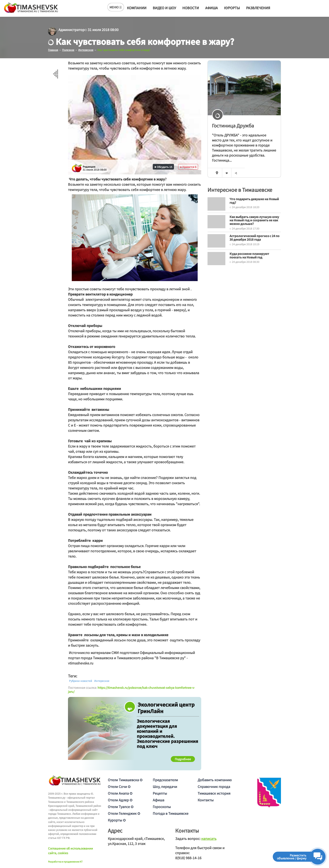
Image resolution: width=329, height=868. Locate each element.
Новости (191, 8)
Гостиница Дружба (233, 125)
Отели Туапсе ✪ (121, 807)
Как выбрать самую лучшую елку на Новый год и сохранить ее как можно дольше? (254, 220)
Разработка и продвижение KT (65, 861)
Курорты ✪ (117, 820)
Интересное (102, 681)
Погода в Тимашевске (171, 813)
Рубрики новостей (81, 681)
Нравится (188, 167)
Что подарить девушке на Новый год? (254, 200)
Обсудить (163, 167)
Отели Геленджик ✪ (124, 813)
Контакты (206, 800)
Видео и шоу (164, 8)
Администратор (72, 30)
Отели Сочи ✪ (119, 786)
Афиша (211, 8)
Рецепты (160, 793)
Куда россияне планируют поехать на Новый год (249, 255)
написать (209, 838)
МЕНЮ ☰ (116, 7)
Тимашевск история (214, 793)
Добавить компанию (215, 780)
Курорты (232, 8)
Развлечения (258, 8)
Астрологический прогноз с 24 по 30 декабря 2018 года (255, 237)
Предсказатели (165, 780)
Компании (137, 8)
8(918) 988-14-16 (188, 858)
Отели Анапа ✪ (120, 793)
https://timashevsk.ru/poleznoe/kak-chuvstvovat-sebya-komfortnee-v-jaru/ (131, 689)
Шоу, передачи (165, 786)
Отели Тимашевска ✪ (125, 780)
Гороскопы (162, 807)
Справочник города (214, 786)
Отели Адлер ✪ (120, 800)
